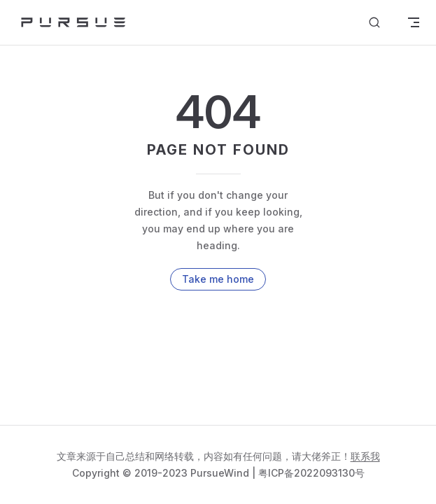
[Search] (374, 23)
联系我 (365, 456)
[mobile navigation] (414, 22)
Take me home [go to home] (218, 279)
